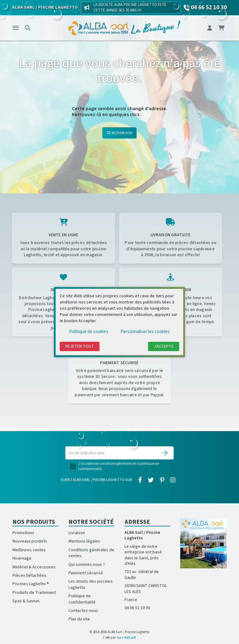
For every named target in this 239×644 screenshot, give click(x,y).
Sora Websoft (127, 638)
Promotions (23, 533)
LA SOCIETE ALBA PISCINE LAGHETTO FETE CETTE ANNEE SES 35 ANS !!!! (130, 7)
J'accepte (164, 346)
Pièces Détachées (29, 576)
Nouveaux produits (30, 541)
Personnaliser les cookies (145, 332)
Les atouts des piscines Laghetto (91, 584)
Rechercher (119, 133)
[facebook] (140, 480)
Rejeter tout (80, 346)
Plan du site (79, 619)
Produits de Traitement (34, 593)
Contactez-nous (83, 611)
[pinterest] (162, 480)
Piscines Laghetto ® (31, 584)
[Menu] (16, 28)
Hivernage (22, 558)
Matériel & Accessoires (34, 567)
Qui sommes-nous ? (87, 565)
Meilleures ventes (29, 550)
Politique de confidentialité (82, 599)
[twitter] (151, 480)
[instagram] (173, 480)
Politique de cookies (89, 332)
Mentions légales (84, 541)
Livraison (77, 533)
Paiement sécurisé (86, 573)
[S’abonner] (165, 453)
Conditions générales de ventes (91, 553)
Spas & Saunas (26, 601)
